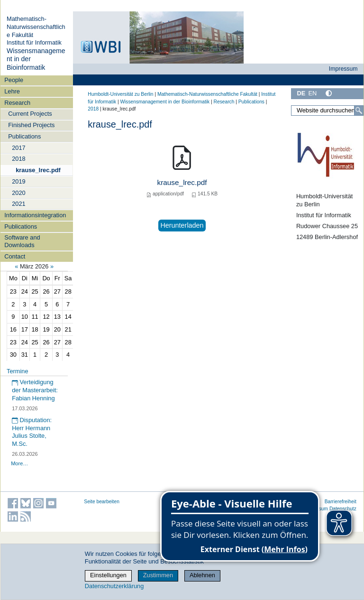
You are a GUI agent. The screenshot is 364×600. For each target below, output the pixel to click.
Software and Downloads (22, 241)
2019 (18, 181)
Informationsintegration (35, 215)
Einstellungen (108, 575)
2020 (18, 193)
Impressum (343, 69)
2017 (18, 148)
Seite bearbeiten (102, 502)
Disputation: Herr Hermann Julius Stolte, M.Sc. (32, 432)
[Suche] (359, 111)
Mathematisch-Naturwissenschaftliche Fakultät (36, 27)
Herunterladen (182, 225)
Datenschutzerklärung (114, 586)
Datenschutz (343, 509)
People (14, 80)
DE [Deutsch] (301, 93)
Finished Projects (31, 125)
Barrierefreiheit (341, 502)
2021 (18, 204)
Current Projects (30, 114)
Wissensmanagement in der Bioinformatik (165, 102)
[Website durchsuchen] (327, 111)
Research (17, 103)
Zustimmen (158, 575)
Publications (24, 136)
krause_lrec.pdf (38, 170)
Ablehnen (202, 575)
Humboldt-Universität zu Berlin (120, 94)
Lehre (12, 91)
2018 (18, 159)
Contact (15, 256)
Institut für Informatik (34, 42)
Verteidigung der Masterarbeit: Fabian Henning (35, 390)
